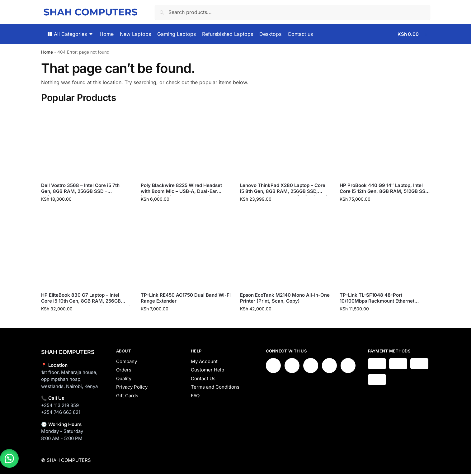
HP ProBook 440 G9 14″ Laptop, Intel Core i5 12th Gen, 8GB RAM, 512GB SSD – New (384, 188)
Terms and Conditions (215, 387)
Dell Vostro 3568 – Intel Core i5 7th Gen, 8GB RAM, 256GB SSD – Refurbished (80, 188)
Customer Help (207, 370)
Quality (124, 378)
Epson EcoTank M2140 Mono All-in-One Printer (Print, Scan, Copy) (285, 298)
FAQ (195, 396)
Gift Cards (127, 396)
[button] (414, 34)
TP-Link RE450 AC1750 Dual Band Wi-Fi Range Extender (186, 298)
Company (127, 361)
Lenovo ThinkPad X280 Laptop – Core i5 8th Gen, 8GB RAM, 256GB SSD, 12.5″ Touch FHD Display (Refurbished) (284, 188)
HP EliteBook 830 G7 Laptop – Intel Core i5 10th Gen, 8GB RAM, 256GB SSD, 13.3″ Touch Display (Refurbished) (86, 298)
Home (47, 52)
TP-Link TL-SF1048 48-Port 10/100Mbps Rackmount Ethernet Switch (377, 298)
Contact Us (203, 378)
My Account (204, 361)
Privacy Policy (132, 387)
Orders (124, 370)
